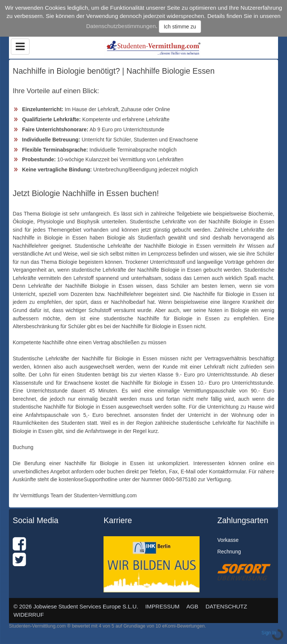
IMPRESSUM (163, 606)
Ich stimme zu (180, 27)
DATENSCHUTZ (226, 606)
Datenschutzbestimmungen (121, 26)
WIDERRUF (29, 615)
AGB (192, 606)
